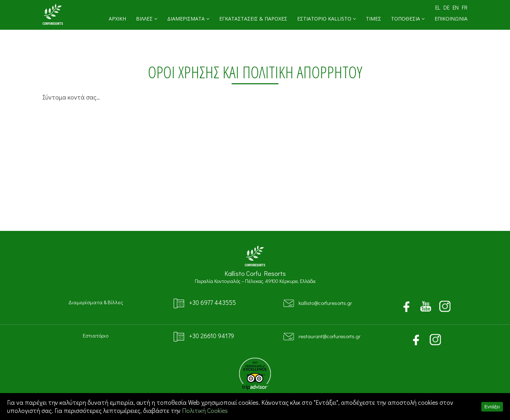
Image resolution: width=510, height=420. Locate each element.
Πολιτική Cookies (205, 411)
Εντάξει (492, 407)
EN (456, 7)
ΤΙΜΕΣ (373, 19)
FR (465, 7)
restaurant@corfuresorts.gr (330, 336)
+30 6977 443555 (212, 303)
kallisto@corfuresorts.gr (325, 303)
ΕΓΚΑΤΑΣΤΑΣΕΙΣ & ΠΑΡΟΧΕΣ (253, 19)
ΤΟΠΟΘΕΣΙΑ (408, 19)
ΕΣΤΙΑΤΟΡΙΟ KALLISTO (327, 19)
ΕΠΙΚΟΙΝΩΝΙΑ (451, 19)
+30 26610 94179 (212, 336)
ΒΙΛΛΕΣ (147, 19)
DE (446, 7)
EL (438, 7)
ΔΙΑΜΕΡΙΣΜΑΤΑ (188, 19)
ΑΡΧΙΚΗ (117, 19)
